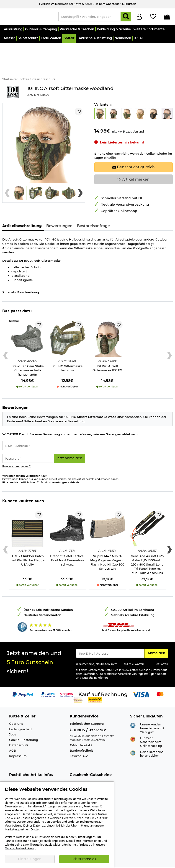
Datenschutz (19, 732)
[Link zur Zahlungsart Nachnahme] (95, 687)
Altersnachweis (21, 770)
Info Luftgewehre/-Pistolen (30, 781)
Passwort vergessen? (17, 454)
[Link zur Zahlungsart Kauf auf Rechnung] (103, 682)
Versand (138, 119)
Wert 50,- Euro (81, 781)
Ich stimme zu (84, 859)
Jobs (13, 722)
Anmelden (158, 640)
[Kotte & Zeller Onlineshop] (28, 17)
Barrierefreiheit (81, 738)
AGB (13, 738)
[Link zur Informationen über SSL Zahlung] (133, 740)
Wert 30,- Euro (81, 775)
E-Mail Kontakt (81, 733)
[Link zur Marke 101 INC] (13, 80)
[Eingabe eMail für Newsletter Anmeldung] (110, 641)
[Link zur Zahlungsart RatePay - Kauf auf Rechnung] (67, 682)
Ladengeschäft (21, 717)
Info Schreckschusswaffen (29, 775)
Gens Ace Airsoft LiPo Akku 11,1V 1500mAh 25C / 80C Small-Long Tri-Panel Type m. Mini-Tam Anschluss (147, 552)
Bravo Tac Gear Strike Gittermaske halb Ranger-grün (28, 357)
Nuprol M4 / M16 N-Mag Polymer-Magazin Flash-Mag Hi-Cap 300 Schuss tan (107, 550)
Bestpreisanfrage (93, 213)
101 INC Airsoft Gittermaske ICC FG (107, 355)
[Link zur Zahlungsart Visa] (141, 682)
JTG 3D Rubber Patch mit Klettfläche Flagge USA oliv (28, 548)
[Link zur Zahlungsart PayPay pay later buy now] (48, 682)
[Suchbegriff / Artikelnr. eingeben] (90, 18)
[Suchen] (126, 18)
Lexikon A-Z (79, 743)
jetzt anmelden (69, 446)
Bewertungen (59, 213)
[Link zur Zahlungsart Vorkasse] (78, 687)
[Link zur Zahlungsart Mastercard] (160, 682)
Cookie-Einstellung (24, 727)
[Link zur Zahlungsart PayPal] (23, 682)
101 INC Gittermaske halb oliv (67, 355)
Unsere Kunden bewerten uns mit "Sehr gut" (152, 716)
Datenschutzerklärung (20, 848)
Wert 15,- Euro (80, 770)
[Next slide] (80, 180)
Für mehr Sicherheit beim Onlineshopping (151, 729)
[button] (13, 31)
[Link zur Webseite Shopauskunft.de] (133, 713)
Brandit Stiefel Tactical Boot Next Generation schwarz (67, 548)
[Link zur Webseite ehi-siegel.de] (133, 726)
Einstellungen (30, 859)
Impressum (18, 743)
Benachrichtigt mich (134, 155)
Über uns (16, 711)
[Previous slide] (7, 180)
